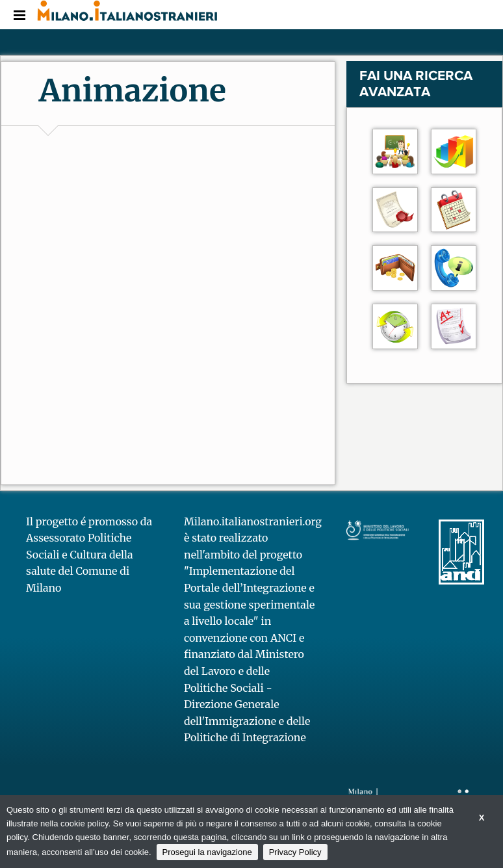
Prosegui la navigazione (207, 852)
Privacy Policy (295, 852)
